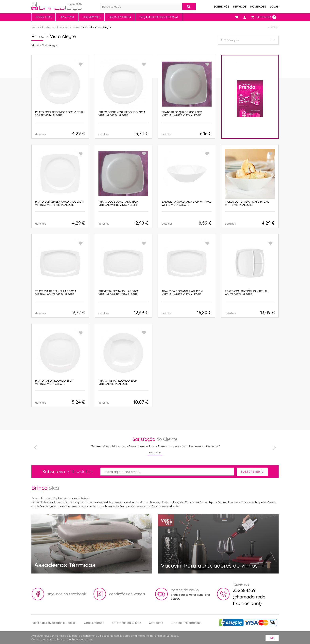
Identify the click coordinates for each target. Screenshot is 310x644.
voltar (275, 27)
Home (35, 27)
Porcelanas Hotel (68, 27)
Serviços (240, 7)
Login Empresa (120, 17)
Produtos (43, 17)
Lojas (274, 7)
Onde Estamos (94, 623)
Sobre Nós (221, 7)
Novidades (258, 7)
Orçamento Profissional (159, 17)
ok (272, 638)
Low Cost (67, 17)
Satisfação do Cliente (126, 623)
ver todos (155, 452)
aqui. (90, 639)
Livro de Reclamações (186, 623)
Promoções (91, 17)
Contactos (156, 623)
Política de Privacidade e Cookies (54, 623)
